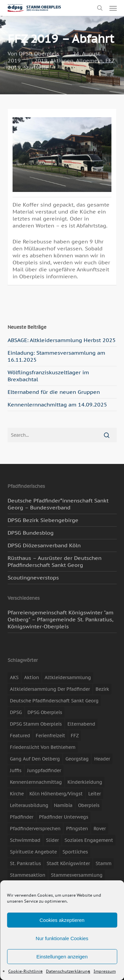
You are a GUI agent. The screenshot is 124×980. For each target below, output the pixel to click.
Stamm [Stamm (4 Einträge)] (103, 863)
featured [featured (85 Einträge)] (20, 736)
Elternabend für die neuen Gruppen (54, 392)
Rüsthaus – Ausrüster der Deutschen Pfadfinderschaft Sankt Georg (55, 561)
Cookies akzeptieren (62, 920)
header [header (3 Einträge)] (102, 759)
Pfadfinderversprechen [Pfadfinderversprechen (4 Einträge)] (35, 829)
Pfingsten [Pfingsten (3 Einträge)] (77, 829)
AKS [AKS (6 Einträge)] (14, 677)
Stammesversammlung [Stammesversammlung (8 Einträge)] (77, 875)
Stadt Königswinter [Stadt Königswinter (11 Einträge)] (68, 863)
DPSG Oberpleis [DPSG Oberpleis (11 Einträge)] (45, 712)
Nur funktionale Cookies (62, 938)
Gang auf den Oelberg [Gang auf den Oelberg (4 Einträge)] (35, 759)
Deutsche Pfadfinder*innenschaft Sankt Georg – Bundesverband (58, 504)
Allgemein (89, 60)
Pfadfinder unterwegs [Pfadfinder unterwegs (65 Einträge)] (64, 817)
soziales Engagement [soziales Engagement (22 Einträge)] (89, 840)
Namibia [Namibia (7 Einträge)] (63, 805)
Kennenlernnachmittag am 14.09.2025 (57, 404)
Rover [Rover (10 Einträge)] (100, 829)
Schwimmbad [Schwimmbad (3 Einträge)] (25, 840)
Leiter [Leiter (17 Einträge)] (95, 794)
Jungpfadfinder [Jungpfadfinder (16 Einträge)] (44, 770)
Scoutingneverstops (33, 578)
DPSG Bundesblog (31, 533)
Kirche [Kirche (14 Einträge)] (17, 794)
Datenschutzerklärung (68, 971)
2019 (41, 60)
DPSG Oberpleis (39, 53)
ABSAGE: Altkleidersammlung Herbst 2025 (62, 340)
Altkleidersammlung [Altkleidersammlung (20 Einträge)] (68, 677)
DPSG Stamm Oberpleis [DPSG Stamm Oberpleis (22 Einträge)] (36, 724)
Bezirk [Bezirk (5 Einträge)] (102, 689)
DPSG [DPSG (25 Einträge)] (16, 712)
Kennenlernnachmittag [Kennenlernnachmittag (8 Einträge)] (36, 782)
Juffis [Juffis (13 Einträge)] (16, 770)
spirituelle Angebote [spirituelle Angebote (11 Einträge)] (33, 852)
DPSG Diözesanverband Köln (44, 545)
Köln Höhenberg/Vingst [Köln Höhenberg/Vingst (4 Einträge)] (56, 794)
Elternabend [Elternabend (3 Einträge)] (81, 724)
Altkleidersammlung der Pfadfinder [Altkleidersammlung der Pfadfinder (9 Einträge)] (50, 689)
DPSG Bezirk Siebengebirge (43, 520)
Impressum (105, 971)
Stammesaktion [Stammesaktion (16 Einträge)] (28, 875)
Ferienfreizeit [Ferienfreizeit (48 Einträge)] (50, 736)
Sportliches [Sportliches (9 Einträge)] (75, 852)
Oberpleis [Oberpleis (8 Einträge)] (89, 805)
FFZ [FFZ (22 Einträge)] (75, 736)
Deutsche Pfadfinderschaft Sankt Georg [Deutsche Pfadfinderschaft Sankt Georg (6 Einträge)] (54, 701)
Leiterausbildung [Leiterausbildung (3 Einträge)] (29, 805)
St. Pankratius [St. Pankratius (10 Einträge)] (25, 863)
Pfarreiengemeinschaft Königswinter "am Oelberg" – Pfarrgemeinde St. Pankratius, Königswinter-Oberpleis (61, 619)
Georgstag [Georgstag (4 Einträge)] (77, 759)
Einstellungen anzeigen (62, 957)
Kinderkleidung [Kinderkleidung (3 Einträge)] (85, 782)
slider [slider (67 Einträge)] (52, 840)
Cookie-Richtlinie (25, 971)
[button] (113, 8)
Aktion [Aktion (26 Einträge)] (32, 677)
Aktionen (62, 60)
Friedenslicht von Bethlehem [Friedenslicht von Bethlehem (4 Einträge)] (43, 747)
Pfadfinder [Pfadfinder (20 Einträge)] (22, 817)
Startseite (36, 67)
